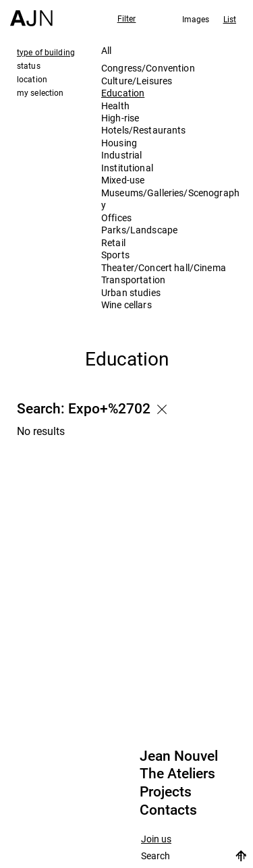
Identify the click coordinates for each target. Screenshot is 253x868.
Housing (119, 143)
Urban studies (131, 292)
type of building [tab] (46, 52)
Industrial (121, 155)
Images (196, 19)
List (230, 19)
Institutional (127, 168)
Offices (116, 218)
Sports (115, 255)
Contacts (168, 810)
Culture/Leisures (137, 81)
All (106, 50)
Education (123, 93)
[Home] (31, 13)
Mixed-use (123, 180)
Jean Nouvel (179, 756)
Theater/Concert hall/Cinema (164, 267)
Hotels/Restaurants (144, 130)
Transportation (133, 280)
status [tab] (29, 65)
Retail (113, 242)
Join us (156, 839)
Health (115, 106)
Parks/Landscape (139, 230)
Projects (166, 792)
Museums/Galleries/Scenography (170, 199)
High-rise (120, 118)
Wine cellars (126, 305)
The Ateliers (177, 774)
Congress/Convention (148, 68)
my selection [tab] (40, 92)
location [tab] (32, 79)
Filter (127, 18)
